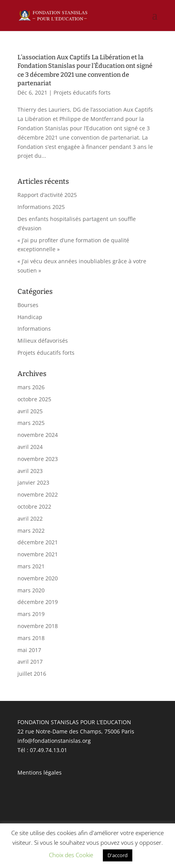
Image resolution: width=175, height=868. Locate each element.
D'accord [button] (118, 855)
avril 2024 (30, 447)
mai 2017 (29, 650)
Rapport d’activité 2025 (47, 195)
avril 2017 (30, 662)
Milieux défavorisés (43, 341)
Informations (34, 329)
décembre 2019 (38, 602)
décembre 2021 (38, 542)
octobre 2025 (34, 399)
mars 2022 (31, 531)
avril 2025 (30, 411)
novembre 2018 (38, 626)
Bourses (28, 305)
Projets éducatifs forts (82, 92)
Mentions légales (40, 772)
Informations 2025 (41, 207)
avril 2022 (30, 519)
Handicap (30, 317)
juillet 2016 (32, 674)
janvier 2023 (33, 482)
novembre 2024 (38, 435)
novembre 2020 (38, 578)
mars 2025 (31, 423)
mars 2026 (31, 387)
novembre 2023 (38, 459)
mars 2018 (31, 638)
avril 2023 (30, 471)
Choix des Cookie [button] (71, 855)
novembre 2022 (38, 494)
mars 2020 (31, 590)
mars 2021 (31, 566)
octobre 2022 (34, 506)
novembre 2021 (38, 554)
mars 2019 (31, 614)
